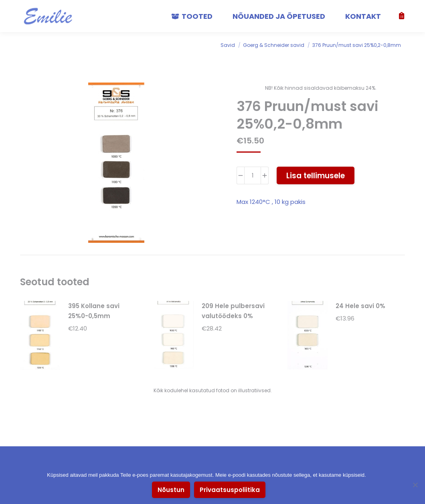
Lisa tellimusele (316, 176)
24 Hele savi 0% (360, 306)
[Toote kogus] (253, 175)
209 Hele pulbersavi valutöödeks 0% (233, 311)
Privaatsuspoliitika (230, 490)
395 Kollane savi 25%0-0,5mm (94, 311)
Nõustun (171, 490)
